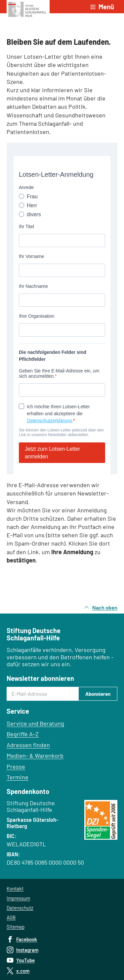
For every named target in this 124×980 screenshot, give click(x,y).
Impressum (18, 898)
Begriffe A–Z (23, 734)
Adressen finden (28, 745)
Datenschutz (20, 908)
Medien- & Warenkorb (35, 755)
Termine (18, 777)
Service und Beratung (35, 723)
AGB (11, 917)
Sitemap (16, 927)
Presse (16, 766)
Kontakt (15, 888)
